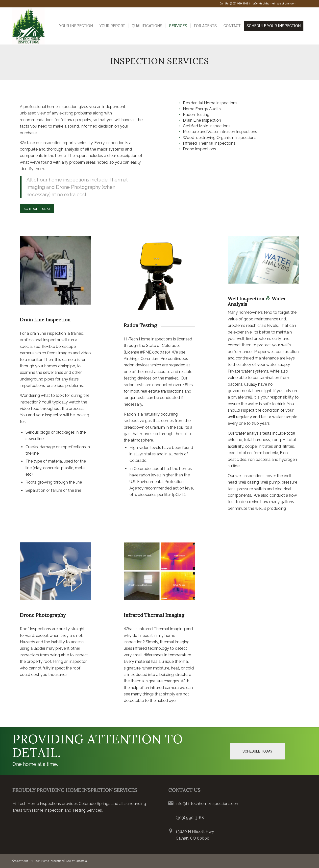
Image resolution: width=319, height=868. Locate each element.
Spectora (81, 861)
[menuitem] (76, 26)
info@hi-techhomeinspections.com (273, 4)
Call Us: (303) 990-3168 (234, 4)
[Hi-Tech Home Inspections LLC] (28, 26)
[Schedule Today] (37, 209)
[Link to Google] (303, 4)
